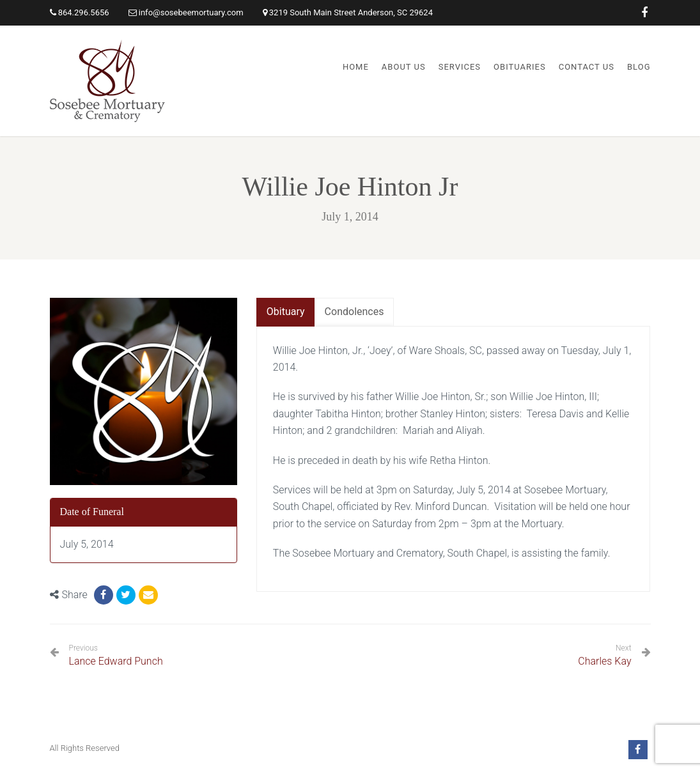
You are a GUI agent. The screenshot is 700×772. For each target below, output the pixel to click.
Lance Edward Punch (116, 655)
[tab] (286, 312)
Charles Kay (604, 661)
